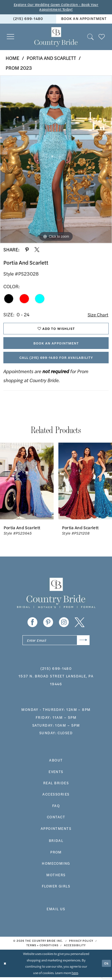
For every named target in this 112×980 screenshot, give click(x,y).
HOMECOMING (56, 866)
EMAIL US (56, 912)
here (75, 976)
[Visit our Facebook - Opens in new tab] (32, 624)
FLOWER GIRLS (56, 889)
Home (12, 58)
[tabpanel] (56, 160)
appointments (56, 831)
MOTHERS (56, 878)
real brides (56, 786)
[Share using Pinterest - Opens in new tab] (27, 250)
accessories (56, 797)
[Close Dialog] (5, 966)
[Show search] (91, 37)
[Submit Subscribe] (83, 643)
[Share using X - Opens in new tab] (37, 250)
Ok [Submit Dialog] (106, 966)
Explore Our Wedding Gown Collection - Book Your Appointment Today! (56, 7)
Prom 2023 (19, 68)
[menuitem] (28, 19)
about (56, 763)
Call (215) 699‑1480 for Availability (56, 359)
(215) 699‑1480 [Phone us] (28, 19)
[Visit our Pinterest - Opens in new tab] (48, 624)
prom (56, 855)
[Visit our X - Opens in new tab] (80, 624)
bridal (56, 843)
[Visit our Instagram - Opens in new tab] (64, 624)
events (56, 774)
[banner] (56, 37)
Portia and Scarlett (51, 58)
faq (56, 808)
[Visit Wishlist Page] (102, 37)
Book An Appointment (56, 344)
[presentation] (27, 483)
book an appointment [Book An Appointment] (84, 19)
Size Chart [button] (98, 315)
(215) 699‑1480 (56, 671)
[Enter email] (56, 643)
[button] (11, 37)
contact (56, 820)
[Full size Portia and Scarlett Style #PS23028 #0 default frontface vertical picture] (56, 160)
